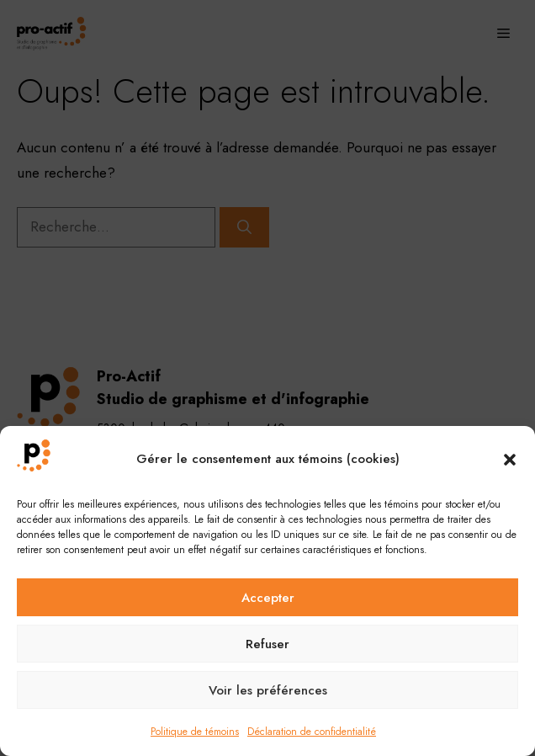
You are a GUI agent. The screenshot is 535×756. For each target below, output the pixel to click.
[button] (510, 460)
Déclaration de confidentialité (312, 732)
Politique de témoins (195, 732)
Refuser (267, 644)
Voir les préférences (268, 690)
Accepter (268, 598)
